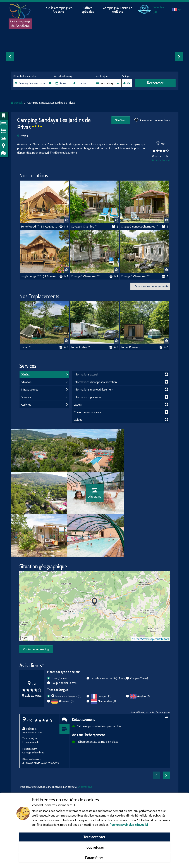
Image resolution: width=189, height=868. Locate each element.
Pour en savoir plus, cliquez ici (129, 825)
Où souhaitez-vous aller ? (25, 76)
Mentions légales (83, 768)
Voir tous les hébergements (150, 286)
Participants (127, 76)
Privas (22, 136)
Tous (59, 636)
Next (179, 56)
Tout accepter (94, 837)
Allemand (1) (66, 659)
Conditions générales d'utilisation (92, 778)
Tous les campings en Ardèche (58, 10)
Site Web (121, 120)
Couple (139, 636)
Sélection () (159, 9)
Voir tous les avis (161, 160)
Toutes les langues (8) (68, 654)
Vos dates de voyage (63, 76)
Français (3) (105, 654)
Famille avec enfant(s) (108, 636)
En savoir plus (85, 745)
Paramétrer (94, 858)
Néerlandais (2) (107, 659)
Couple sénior (64, 641)
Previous (10, 56)
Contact (78, 788)
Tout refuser (94, 847)
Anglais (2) (143, 654)
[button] (94, 560)
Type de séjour (101, 76)
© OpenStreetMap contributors (150, 597)
